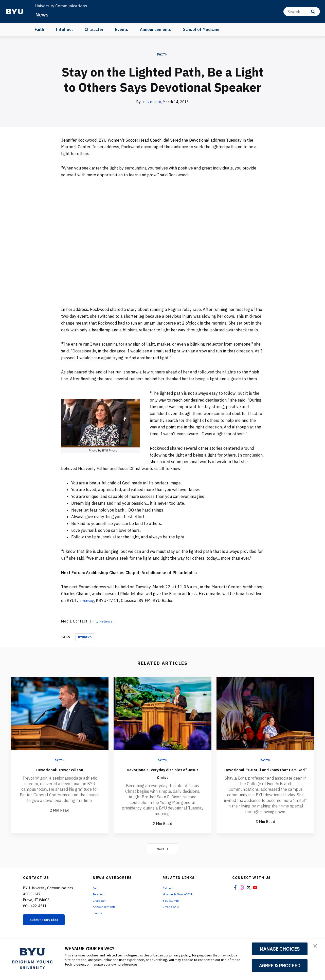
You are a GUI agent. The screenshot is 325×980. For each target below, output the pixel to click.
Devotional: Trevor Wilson (60, 769)
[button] (317, 948)
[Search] (302, 12)
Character (94, 29)
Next (163, 855)
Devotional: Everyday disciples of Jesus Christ (163, 773)
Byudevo (85, 637)
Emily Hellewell (104, 621)
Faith (39, 29)
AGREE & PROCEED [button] (280, 966)
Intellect (64, 29)
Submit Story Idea (49, 926)
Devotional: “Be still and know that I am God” (266, 773)
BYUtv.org (90, 600)
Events (122, 29)
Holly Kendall (151, 102)
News (43, 14)
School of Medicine (201, 29)
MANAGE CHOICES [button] (280, 949)
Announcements (156, 29)
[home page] (15, 12)
